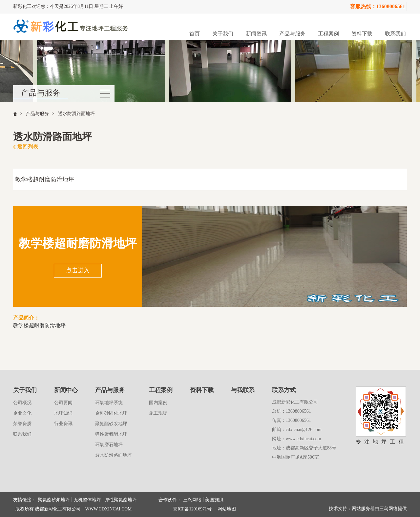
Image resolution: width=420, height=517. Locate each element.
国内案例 (158, 403)
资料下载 (362, 34)
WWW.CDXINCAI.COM (108, 509)
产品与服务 (292, 34)
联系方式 (284, 390)
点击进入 (78, 270)
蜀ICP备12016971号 (192, 509)
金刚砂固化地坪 (111, 413)
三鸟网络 (192, 500)
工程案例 (328, 34)
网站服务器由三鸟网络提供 (379, 509)
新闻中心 (66, 390)
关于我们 (223, 34)
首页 (195, 34)
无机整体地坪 (87, 500)
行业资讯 (63, 424)
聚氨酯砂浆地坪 (111, 424)
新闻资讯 (256, 34)
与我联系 (243, 390)
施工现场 (158, 413)
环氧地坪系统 (109, 403)
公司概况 (22, 403)
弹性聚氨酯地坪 (111, 434)
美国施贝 (214, 500)
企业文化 (22, 413)
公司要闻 (63, 403)
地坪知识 (63, 413)
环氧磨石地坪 (109, 445)
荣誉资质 (22, 424)
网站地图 (227, 509)
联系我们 (395, 34)
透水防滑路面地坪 (76, 114)
